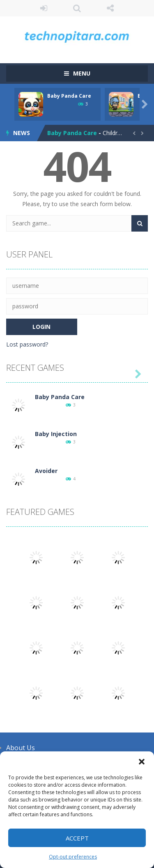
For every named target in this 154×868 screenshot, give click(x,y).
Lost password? (27, 344)
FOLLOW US (110, 8)
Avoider (46, 471)
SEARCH (77, 8)
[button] (142, 762)
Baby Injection (56, 434)
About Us (21, 748)
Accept (77, 838)
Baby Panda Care (69, 96)
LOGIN (44, 8)
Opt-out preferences (73, 857)
